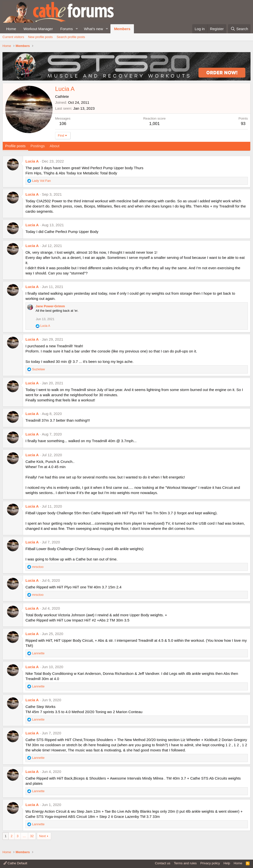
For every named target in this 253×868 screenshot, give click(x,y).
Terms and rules (185, 863)
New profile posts (40, 37)
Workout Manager (38, 29)
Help (227, 863)
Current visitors (13, 37)
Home (11, 29)
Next (42, 836)
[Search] (239, 29)
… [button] (24, 836)
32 (32, 836)
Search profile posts (71, 37)
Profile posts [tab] (15, 146)
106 (63, 124)
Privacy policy (210, 863)
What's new (94, 29)
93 (243, 124)
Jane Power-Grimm (50, 306)
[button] (77, 29)
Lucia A (32, 161)
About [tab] (54, 146)
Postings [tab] (38, 146)
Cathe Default (15, 863)
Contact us (163, 863)
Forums (67, 29)
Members (122, 29)
